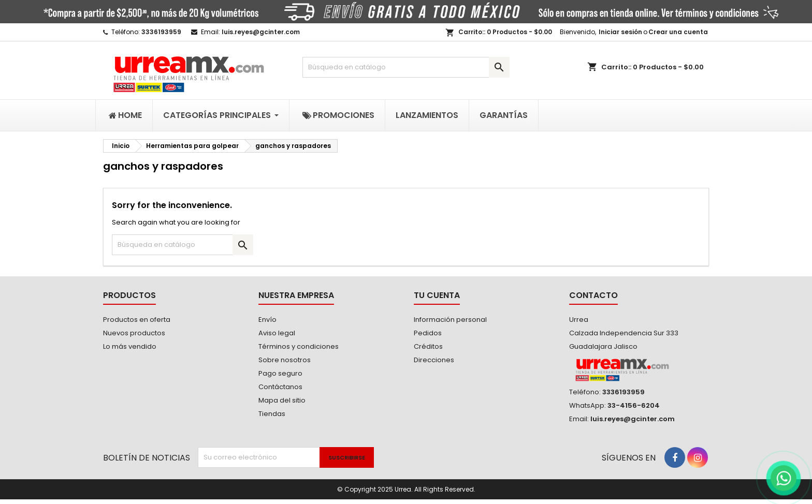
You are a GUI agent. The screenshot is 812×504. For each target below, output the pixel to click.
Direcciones (434, 360)
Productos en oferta (137, 320)
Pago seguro (280, 373)
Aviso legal (277, 333)
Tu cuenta (437, 295)
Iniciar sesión (620, 32)
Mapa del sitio (282, 400)
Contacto (593, 295)
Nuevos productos (134, 333)
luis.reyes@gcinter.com (261, 32)
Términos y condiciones (299, 346)
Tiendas (272, 414)
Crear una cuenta (678, 32)
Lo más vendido (130, 346)
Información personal (450, 320)
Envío (267, 320)
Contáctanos (280, 387)
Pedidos (428, 333)
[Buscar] (406, 67)
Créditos (428, 346)
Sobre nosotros (285, 360)
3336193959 (161, 32)
